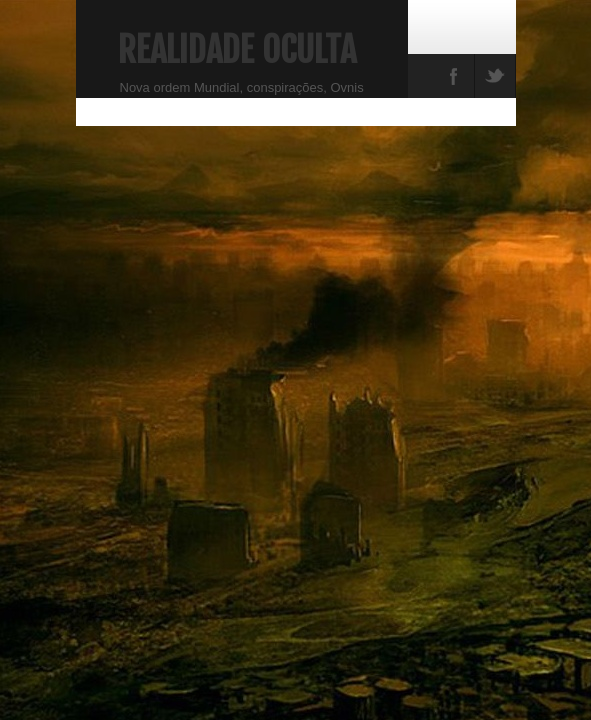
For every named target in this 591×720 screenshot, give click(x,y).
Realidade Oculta (237, 50)
